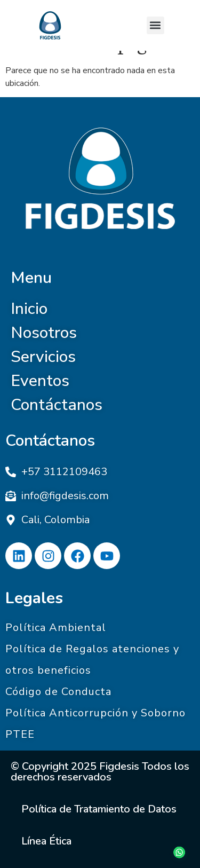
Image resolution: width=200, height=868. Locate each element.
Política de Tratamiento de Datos (99, 809)
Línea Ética (46, 841)
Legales (34, 598)
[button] (155, 25)
